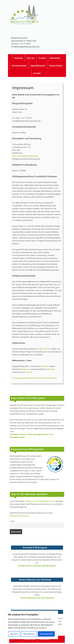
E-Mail (12, 521)
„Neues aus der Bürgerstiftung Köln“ (40, 501)
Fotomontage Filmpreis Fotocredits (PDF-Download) (34, 378)
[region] (31, 625)
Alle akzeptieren (46, 634)
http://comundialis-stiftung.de (25, 156)
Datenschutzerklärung (19, 516)
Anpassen (14, 634)
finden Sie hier (44, 349)
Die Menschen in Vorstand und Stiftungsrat (37, 566)
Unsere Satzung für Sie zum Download (37, 598)
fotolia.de (44, 366)
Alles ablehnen (29, 634)
